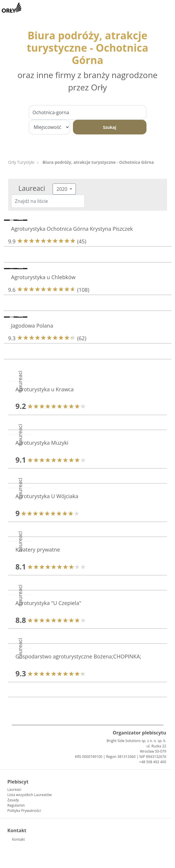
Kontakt (18, 839)
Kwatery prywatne (38, 550)
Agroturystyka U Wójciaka (47, 496)
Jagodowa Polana (32, 326)
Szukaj (110, 127)
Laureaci (14, 789)
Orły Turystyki (21, 162)
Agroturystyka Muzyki (42, 443)
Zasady (13, 800)
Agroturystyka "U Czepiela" (49, 603)
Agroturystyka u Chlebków (43, 277)
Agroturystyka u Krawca (45, 389)
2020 (62, 189)
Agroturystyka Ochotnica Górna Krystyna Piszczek (72, 229)
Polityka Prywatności (24, 811)
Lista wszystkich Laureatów (30, 795)
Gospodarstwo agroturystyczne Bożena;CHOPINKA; (79, 656)
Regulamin (16, 805)
